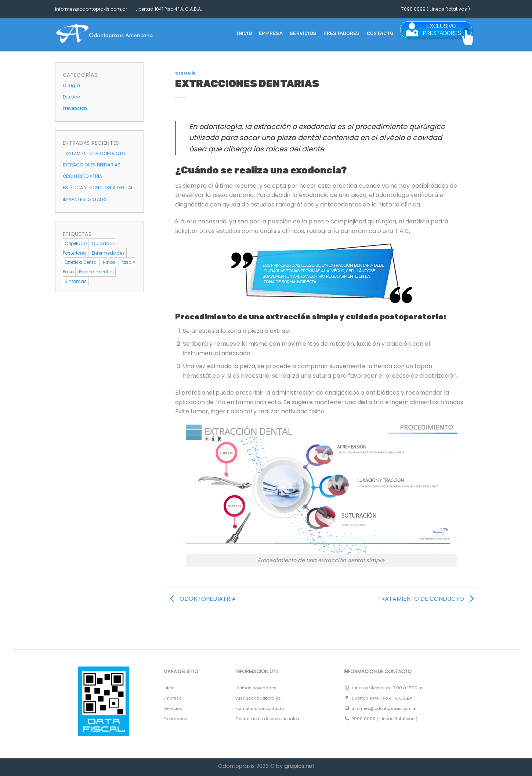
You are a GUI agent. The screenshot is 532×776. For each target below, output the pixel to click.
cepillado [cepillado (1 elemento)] (76, 243)
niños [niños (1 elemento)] (109, 262)
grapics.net (299, 766)
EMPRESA (271, 33)
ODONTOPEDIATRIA (82, 176)
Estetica (72, 97)
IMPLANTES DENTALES (85, 199)
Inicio (244, 33)
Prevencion (75, 108)
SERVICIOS (303, 33)
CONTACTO (380, 33)
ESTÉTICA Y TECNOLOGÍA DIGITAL (98, 188)
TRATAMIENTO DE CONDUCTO (94, 153)
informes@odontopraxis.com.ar (91, 9)
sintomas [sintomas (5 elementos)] (76, 281)
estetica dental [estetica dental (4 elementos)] (81, 262)
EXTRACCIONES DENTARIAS (92, 165)
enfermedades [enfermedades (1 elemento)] (108, 253)
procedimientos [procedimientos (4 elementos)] (96, 272)
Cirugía (71, 85)
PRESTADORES (342, 33)
